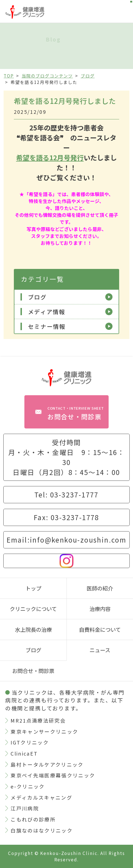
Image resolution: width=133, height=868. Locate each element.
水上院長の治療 (33, 630)
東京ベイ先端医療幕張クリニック (53, 775)
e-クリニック (28, 786)
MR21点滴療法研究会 (38, 720)
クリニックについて (33, 609)
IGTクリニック (30, 742)
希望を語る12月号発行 (50, 157)
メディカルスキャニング (41, 797)
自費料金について (100, 630)
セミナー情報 (47, 326)
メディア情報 (47, 312)
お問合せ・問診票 (76, 413)
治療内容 (100, 609)
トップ (33, 588)
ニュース (100, 650)
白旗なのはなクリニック (42, 830)
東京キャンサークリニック (44, 731)
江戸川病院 (25, 808)
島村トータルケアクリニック (47, 764)
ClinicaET (24, 753)
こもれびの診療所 (33, 819)
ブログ (37, 297)
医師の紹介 (100, 588)
